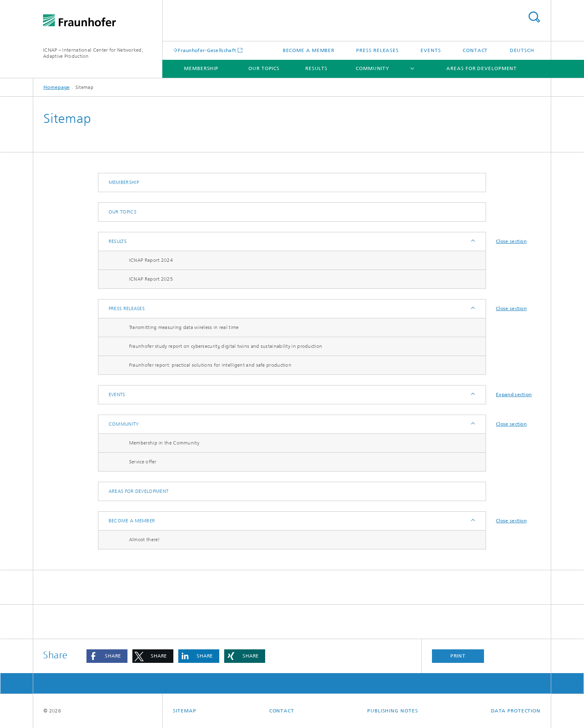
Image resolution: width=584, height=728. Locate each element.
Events (431, 50)
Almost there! (145, 540)
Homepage (57, 87)
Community (373, 68)
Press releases (377, 50)
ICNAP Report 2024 (151, 260)
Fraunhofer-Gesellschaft (207, 50)
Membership (201, 68)
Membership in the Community (164, 443)
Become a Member (309, 50)
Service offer (143, 462)
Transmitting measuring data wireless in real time (184, 327)
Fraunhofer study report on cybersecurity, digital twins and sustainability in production (226, 346)
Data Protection (516, 711)
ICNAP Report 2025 (151, 279)
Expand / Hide (472, 242)
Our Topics (264, 68)
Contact (475, 50)
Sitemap (184, 711)
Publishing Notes (392, 711)
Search (534, 17)
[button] (107, 656)
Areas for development (482, 68)
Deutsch (522, 50)
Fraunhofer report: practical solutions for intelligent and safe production (210, 365)
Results (316, 68)
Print (458, 656)
